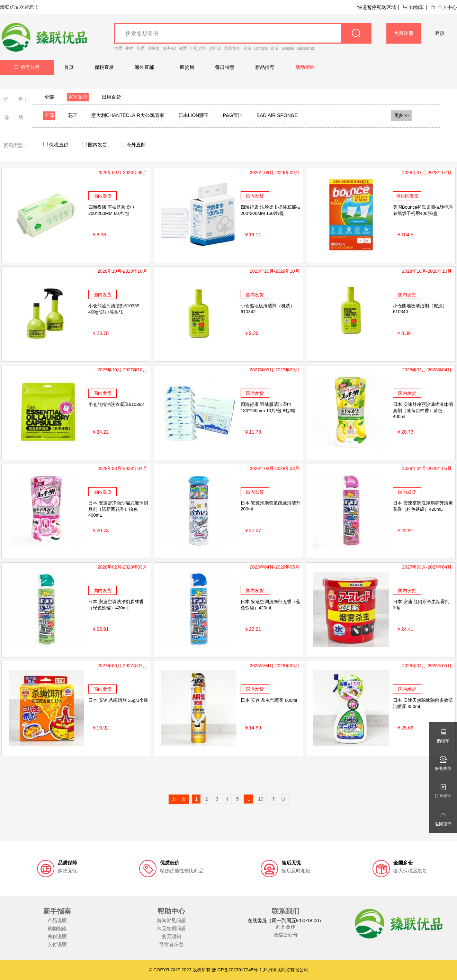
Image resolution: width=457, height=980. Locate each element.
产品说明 (57, 920)
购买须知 (171, 936)
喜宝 (248, 48)
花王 (73, 115)
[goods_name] (243, 33)
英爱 (141, 48)
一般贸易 (185, 67)
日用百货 (111, 97)
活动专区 (305, 67)
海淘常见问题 (171, 920)
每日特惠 (225, 67)
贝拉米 (153, 48)
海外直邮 (144, 67)
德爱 (118, 48)
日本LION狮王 (194, 115)
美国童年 (232, 48)
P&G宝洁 (233, 115)
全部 (49, 97)
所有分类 (27, 67)
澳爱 (183, 48)
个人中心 (443, 7)
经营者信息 (171, 944)
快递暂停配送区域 (377, 7)
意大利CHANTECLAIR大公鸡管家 (128, 115)
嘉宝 (275, 48)
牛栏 (129, 48)
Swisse (288, 48)
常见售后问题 (171, 928)
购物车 (413, 7)
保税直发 (104, 67)
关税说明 (57, 936)
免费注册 (404, 33)
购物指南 (57, 928)
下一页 (278, 799)
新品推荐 (265, 67)
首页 (69, 67)
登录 (440, 33)
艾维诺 (215, 48)
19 (261, 799)
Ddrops (261, 48)
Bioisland (306, 48)
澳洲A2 (169, 48)
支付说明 (57, 944)
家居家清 (78, 97)
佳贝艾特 (198, 48)
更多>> (402, 115)
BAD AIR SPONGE (277, 115)
